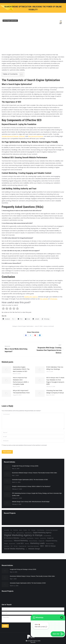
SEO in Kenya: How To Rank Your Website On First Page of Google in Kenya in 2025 (55, 381)
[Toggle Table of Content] (20, 74)
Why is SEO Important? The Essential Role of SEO (21, 392)
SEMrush (22, 136)
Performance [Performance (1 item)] (7, 546)
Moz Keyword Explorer (36, 136)
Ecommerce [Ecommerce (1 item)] (23, 538)
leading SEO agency (31, 297)
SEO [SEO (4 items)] (42, 546)
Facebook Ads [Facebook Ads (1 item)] (43, 538)
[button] (62, 617)
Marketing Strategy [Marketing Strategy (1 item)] (50, 544)
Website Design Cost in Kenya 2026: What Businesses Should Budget (31, 502)
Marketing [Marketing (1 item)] (27, 544)
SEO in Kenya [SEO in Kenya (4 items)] (50, 546)
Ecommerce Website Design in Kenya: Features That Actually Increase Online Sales (34, 473)
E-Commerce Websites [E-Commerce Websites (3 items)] (12, 538)
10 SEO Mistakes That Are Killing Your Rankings (55, 368)
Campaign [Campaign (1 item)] (33, 530)
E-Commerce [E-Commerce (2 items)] (47, 536)
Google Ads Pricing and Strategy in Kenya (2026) (25, 466)
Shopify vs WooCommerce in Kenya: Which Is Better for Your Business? (31, 486)
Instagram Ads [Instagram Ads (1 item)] (41, 541)
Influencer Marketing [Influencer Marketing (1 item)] (33, 541)
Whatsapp (54, 299)
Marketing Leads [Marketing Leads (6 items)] (37, 543)
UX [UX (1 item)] (26, 549)
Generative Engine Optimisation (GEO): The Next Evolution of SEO (21, 369)
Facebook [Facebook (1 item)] (37, 538)
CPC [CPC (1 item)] (14, 533)
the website (44, 299)
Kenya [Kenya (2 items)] (6, 543)
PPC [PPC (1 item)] (12, 546)
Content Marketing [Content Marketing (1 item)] (41, 530)
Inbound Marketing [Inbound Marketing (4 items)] (21, 541)
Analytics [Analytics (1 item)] (25, 530)
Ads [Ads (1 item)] (11, 530)
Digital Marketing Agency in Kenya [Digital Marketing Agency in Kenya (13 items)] (23, 535)
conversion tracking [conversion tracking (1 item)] (8, 533)
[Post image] (6, 370)
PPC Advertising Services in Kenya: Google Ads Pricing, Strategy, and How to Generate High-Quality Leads (37, 494)
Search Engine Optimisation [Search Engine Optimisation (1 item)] (33, 546)
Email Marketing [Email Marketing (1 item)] (30, 538)
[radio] (3, 309)
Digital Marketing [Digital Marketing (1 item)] (28, 533)
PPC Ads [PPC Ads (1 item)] (16, 546)
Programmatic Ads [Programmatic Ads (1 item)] (22, 546)
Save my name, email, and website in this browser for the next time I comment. (25, 445)
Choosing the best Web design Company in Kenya (55, 392)
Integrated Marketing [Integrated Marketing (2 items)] (51, 541)
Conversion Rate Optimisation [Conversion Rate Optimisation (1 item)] (52, 530)
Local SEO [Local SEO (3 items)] (20, 543)
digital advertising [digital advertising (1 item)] (20, 533)
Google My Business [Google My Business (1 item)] (8, 541)
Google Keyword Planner (10, 136)
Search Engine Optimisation (10, 21)
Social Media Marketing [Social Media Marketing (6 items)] (14, 549)
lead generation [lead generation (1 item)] (12, 544)
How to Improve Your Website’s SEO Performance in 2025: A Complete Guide (21, 381)
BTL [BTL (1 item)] (29, 530)
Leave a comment (49, 326)
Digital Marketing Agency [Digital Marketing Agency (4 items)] (42, 533)
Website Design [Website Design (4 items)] (34, 549)
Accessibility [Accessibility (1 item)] (7, 530)
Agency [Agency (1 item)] (21, 530)
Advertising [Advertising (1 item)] (16, 530)
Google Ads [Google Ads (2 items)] (50, 538)
